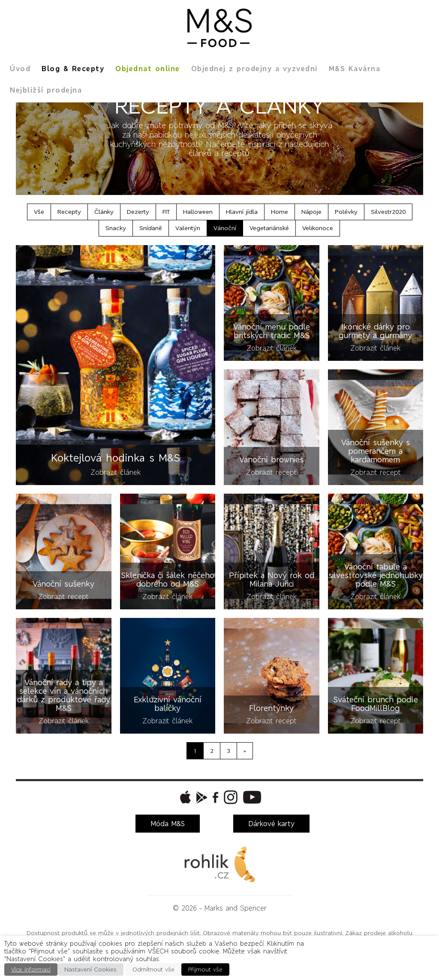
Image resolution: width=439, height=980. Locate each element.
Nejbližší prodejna (46, 90)
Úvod (20, 69)
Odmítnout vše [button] (153, 970)
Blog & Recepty (73, 69)
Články (104, 212)
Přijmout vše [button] (205, 970)
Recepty (69, 212)
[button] (184, 797)
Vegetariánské (269, 228)
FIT (166, 212)
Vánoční (225, 228)
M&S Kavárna (355, 69)
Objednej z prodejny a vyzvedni (254, 69)
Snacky (116, 228)
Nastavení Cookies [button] (90, 970)
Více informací (31, 970)
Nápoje (311, 212)
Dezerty (138, 212)
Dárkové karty (271, 824)
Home (280, 212)
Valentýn (188, 228)
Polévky (346, 212)
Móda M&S (168, 824)
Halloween (198, 212)
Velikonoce (318, 228)
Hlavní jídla (242, 212)
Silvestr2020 (388, 212)
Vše (39, 212)
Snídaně (151, 228)
